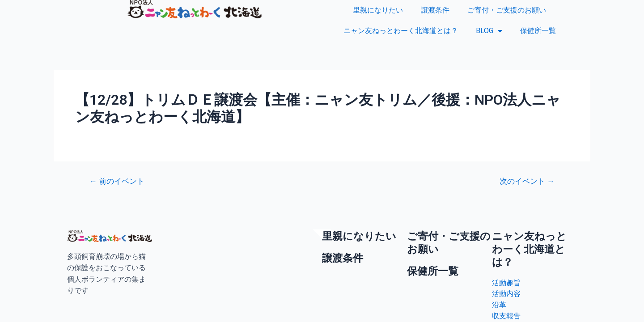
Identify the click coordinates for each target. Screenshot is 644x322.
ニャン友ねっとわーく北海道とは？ (401, 31)
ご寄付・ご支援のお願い (507, 10)
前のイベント (117, 181)
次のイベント (527, 181)
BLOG (489, 31)
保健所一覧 (538, 31)
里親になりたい (378, 10)
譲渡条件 (435, 10)
